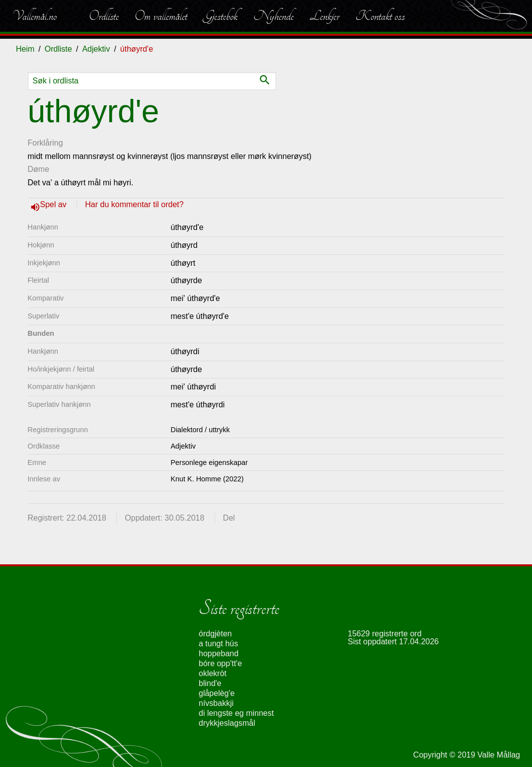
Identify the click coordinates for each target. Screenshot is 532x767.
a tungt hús (218, 644)
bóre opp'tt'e (220, 663)
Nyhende (273, 16)
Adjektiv (96, 49)
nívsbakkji (216, 703)
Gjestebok (220, 16)
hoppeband (219, 653)
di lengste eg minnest (236, 713)
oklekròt (213, 673)
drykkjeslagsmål (227, 723)
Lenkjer (324, 16)
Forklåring (45, 143)
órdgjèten (215, 634)
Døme (39, 169)
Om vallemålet (161, 16)
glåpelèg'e (217, 693)
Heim (25, 49)
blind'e (210, 683)
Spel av (55, 204)
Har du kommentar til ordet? (134, 204)
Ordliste (104, 16)
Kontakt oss (380, 16)
